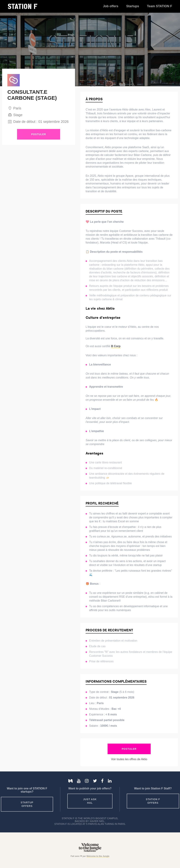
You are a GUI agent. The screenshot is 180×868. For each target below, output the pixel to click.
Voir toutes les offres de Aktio (129, 759)
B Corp (116, 346)
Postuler (38, 134)
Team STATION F (160, 6)
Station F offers (153, 801)
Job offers (111, 6)
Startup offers (27, 804)
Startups (133, 6)
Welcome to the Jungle (98, 856)
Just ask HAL (90, 801)
